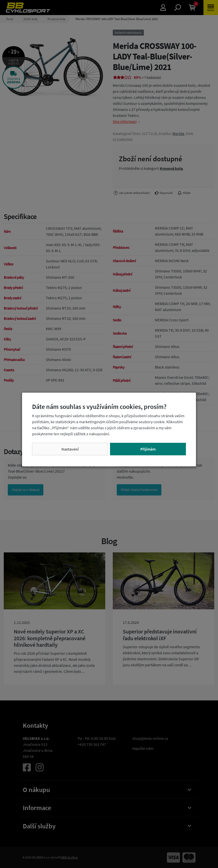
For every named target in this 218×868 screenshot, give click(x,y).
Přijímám (148, 449)
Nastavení (70, 449)
